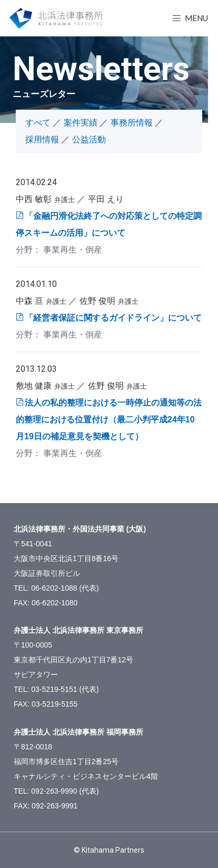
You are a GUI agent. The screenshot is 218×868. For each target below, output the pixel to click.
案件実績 (81, 123)
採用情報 (42, 139)
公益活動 (89, 139)
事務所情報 (132, 123)
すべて (38, 123)
